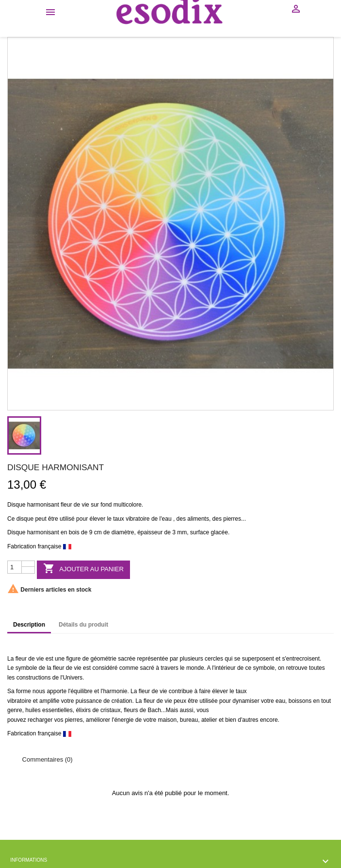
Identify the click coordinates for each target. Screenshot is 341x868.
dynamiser (246, 701)
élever (97, 519)
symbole (26, 668)
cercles (214, 659)
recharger (40, 720)
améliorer (98, 720)
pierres (232, 519)
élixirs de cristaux (98, 710)
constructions (34, 678)
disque (25, 519)
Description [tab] (29, 625)
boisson (299, 701)
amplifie (49, 701)
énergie (124, 720)
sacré (147, 668)
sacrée (127, 659)
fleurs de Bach (142, 710)
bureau (189, 720)
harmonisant (43, 505)
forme (24, 691)
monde (195, 668)
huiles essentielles (49, 710)
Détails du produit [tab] (83, 625)
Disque (16, 505)
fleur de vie (75, 505)
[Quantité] (15, 567)
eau (167, 519)
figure (73, 659)
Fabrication (22, 546)
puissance (89, 701)
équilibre (81, 691)
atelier (209, 720)
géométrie (103, 659)
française (50, 546)
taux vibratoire (131, 519)
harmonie (115, 691)
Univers (73, 678)
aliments (198, 519)
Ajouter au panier (83, 569)
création (122, 701)
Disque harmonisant (33, 532)
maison (167, 720)
